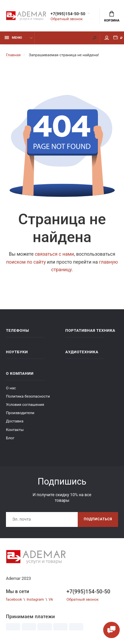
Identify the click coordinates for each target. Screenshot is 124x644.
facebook (14, 599)
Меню (13, 38)
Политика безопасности (28, 396)
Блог (10, 438)
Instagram (35, 599)
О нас (11, 388)
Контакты (15, 430)
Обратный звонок (67, 19)
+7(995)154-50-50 (68, 14)
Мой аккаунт (107, 38)
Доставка (15, 421)
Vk (51, 599)
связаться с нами (54, 254)
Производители (20, 413)
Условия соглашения (25, 405)
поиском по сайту (26, 262)
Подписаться (98, 519)
